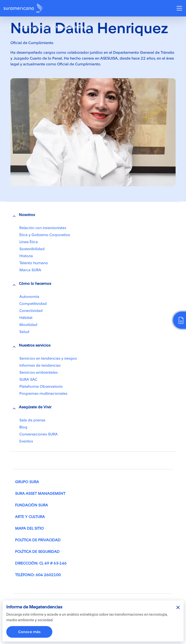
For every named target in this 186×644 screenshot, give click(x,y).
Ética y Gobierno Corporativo (45, 235)
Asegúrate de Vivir (35, 407)
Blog (23, 427)
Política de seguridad (37, 552)
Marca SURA (30, 270)
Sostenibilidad (32, 249)
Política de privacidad (38, 540)
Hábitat (26, 318)
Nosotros (27, 215)
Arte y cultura (30, 517)
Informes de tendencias (40, 365)
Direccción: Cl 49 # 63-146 (41, 563)
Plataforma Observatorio (41, 387)
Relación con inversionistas (43, 228)
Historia (26, 256)
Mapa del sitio (29, 528)
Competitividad (33, 304)
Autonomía (29, 297)
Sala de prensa (32, 420)
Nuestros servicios (35, 345)
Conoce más (29, 632)
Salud (24, 332)
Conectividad (31, 311)
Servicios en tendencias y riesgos (48, 358)
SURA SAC (28, 380)
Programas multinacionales (43, 394)
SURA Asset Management (40, 494)
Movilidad (28, 325)
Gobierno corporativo (29, 27)
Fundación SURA (31, 505)
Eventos (26, 441)
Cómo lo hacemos (35, 284)
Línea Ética (29, 242)
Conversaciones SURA (39, 434)
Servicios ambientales (39, 372)
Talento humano (34, 263)
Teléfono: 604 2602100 (38, 575)
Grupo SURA (27, 482)
